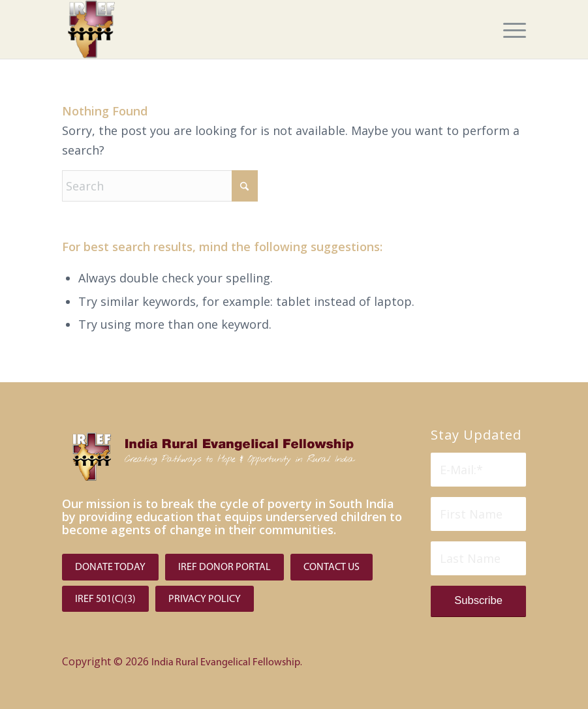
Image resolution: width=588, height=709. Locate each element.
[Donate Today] (110, 567)
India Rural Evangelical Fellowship (226, 663)
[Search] (160, 186)
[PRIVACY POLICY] (205, 599)
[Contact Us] (332, 567)
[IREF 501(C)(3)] (105, 599)
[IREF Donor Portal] (224, 567)
